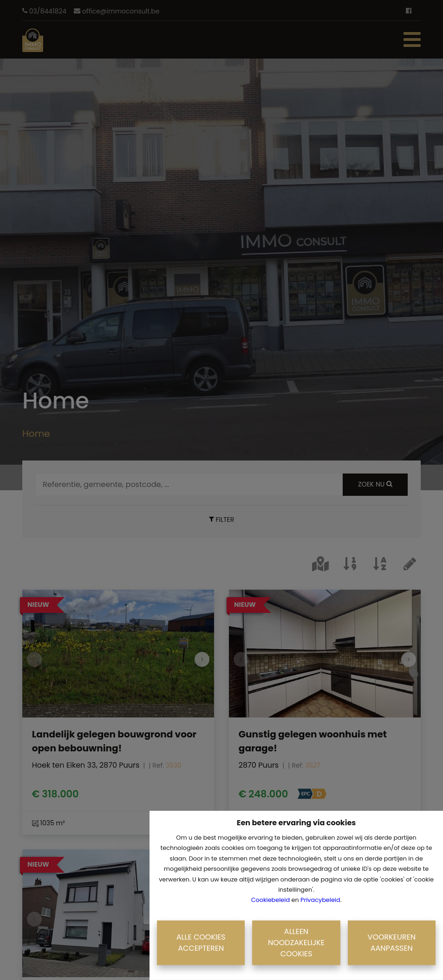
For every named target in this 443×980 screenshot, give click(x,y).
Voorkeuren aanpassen (392, 943)
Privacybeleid (320, 900)
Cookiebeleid (270, 900)
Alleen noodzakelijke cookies (296, 943)
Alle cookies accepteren (201, 943)
